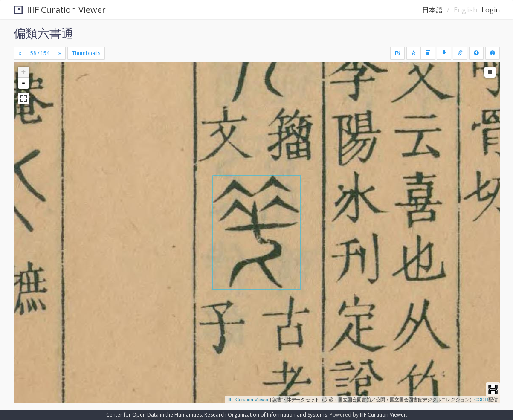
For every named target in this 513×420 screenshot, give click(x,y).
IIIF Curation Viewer (60, 10)
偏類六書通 (43, 33)
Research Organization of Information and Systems (266, 415)
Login (491, 10)
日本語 (432, 10)
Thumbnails (86, 53)
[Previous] (20, 53)
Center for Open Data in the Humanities (154, 415)
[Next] (60, 53)
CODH (481, 400)
